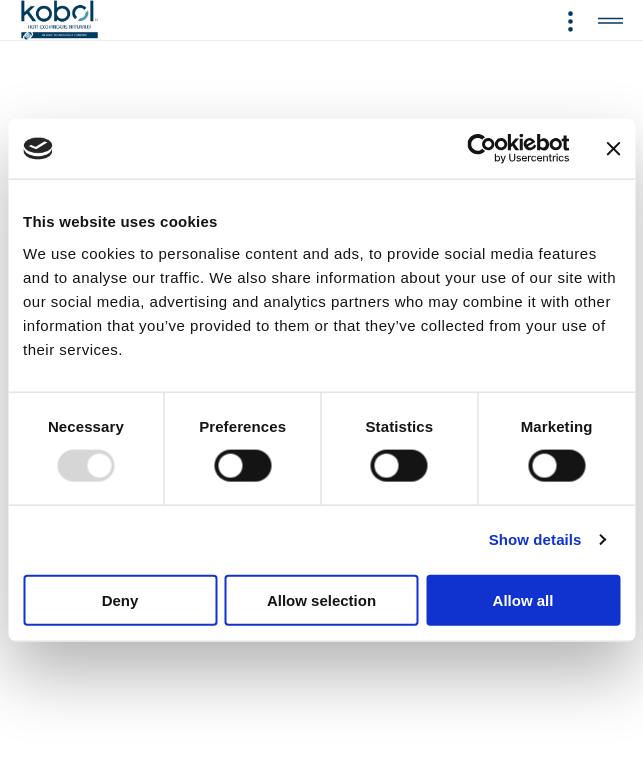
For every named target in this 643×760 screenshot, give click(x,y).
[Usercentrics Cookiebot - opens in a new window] (481, 149)
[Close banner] (613, 149)
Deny (120, 599)
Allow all (523, 599)
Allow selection (321, 599)
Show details (535, 539)
